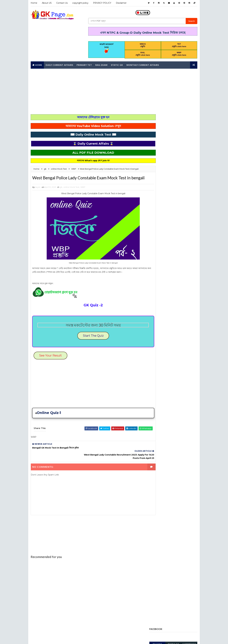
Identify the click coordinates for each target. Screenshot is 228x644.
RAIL (175, 346)
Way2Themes (56, 639)
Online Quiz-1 (49, 420)
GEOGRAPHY (181, 300)
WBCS (154, 361)
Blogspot (82, 639)
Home (34, 3)
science (177, 351)
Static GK (117, 64)
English (186, 285)
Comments (190, 130)
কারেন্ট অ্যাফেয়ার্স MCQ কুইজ (161, 371)
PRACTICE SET (158, 336)
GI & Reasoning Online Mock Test (168, 305)
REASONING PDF (158, 351)
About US (46, 3)
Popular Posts (174, 131)
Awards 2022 (178, 259)
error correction (160, 295)
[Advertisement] (114, 90)
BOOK (169, 264)
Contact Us (62, 3)
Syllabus (174, 356)
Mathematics (181, 315)
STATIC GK (156, 356)
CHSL (153, 274)
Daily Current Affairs (59, 64)
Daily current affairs (162, 285)
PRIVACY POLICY (102, 3)
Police (183, 331)
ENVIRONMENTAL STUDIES (163, 290)
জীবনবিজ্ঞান (155, 376)
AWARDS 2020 (174, 254)
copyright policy (80, 3)
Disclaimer (121, 3)
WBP (83, 193)
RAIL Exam (101, 64)
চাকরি (183, 371)
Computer (169, 274)
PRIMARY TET (157, 346)
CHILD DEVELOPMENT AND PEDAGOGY (168, 269)
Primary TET (84, 64)
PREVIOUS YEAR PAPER (161, 341)
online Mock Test (71, 193)
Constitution (158, 279)
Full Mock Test (159, 300)
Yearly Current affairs (163, 366)
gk (61, 193)
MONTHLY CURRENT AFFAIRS (164, 320)
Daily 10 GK (179, 279)
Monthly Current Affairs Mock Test (170, 325)
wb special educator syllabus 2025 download (173, 189)
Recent (158, 130)
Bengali (155, 264)
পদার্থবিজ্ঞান (172, 376)
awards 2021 (157, 259)
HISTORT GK (168, 310)
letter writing (159, 315)
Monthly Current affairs (142, 64)
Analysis (155, 254)
